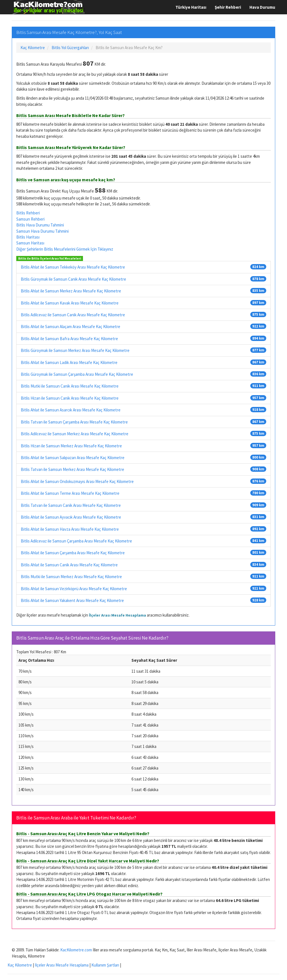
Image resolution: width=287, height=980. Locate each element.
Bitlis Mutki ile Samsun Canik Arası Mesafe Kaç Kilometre (70, 386)
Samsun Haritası (30, 243)
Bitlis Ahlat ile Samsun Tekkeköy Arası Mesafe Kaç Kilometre (73, 267)
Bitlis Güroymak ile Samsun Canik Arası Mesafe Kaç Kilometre (73, 279)
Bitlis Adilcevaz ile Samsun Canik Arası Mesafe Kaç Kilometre (73, 315)
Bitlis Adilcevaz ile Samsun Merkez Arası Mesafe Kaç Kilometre (75, 434)
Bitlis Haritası (28, 237)
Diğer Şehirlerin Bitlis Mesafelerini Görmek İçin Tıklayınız (65, 249)
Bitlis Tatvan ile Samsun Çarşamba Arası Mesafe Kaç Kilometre (74, 422)
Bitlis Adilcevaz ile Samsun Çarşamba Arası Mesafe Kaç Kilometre (76, 541)
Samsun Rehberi (30, 219)
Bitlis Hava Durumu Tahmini (40, 225)
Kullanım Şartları (105, 965)
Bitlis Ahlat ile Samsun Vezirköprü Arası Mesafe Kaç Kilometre (74, 589)
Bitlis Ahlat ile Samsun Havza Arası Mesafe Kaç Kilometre (70, 529)
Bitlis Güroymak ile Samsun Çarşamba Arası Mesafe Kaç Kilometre (77, 374)
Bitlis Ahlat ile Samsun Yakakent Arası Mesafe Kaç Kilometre (72, 600)
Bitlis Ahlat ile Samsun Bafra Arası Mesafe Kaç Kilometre (69, 339)
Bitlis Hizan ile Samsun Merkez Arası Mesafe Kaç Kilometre (71, 446)
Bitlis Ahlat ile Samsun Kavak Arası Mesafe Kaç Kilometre (70, 303)
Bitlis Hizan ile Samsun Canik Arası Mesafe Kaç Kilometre (70, 398)
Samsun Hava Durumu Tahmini (42, 231)
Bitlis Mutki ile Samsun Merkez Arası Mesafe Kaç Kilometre (71, 577)
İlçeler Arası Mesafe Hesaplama (117, 615)
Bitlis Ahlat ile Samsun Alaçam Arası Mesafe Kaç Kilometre (70, 327)
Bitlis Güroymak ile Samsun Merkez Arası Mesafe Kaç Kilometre (75, 350)
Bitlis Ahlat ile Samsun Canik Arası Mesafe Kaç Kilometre (69, 565)
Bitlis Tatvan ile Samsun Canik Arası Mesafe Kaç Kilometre (71, 505)
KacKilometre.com (76, 950)
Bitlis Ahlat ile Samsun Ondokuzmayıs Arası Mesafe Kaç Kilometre (77, 481)
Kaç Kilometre (20, 965)
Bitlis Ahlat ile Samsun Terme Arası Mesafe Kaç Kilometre (70, 493)
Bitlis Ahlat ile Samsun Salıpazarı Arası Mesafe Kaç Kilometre (73, 458)
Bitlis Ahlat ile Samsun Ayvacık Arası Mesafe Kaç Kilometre (71, 517)
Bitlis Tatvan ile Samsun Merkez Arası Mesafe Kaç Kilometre (72, 469)
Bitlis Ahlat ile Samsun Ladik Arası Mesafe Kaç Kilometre (69, 362)
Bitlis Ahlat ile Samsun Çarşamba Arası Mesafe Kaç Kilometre (73, 553)
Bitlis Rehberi (28, 213)
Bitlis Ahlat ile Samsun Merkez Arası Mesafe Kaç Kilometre (71, 291)
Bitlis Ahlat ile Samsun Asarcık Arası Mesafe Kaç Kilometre (71, 410)
